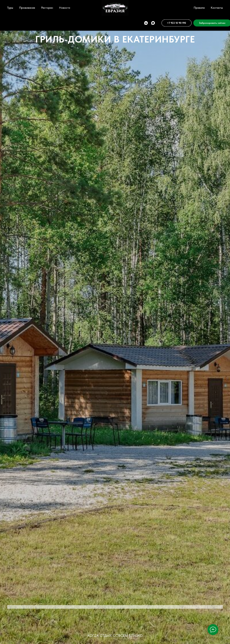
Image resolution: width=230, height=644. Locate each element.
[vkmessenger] (138, 23)
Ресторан (47, 8)
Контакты (217, 8)
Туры (10, 8)
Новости (65, 8)
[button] (204, 23)
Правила (199, 8)
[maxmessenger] (145, 23)
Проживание (27, 8)
